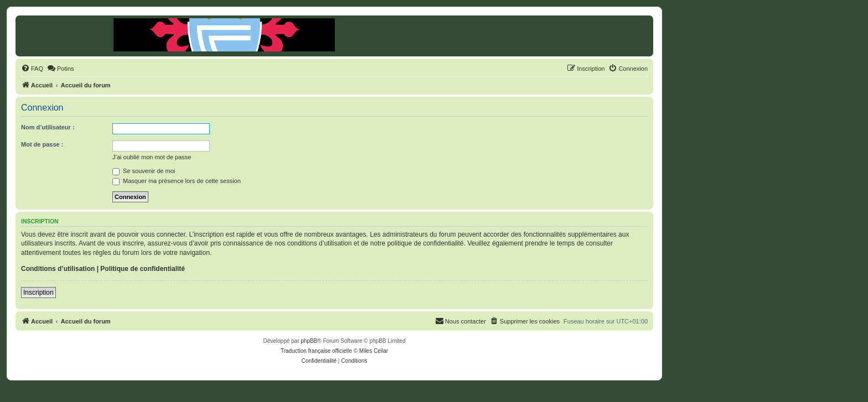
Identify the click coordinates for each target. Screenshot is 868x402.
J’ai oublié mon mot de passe (152, 157)
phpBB (309, 341)
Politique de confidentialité (143, 269)
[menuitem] (32, 69)
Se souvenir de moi (144, 171)
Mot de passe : (42, 144)
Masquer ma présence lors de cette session (177, 181)
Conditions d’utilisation (58, 269)
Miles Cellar (374, 351)
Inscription (38, 293)
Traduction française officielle (316, 351)
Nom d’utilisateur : (48, 127)
